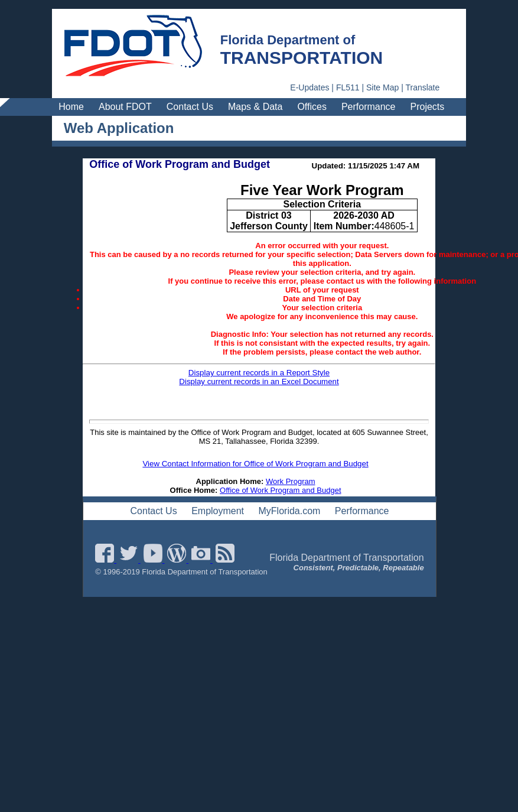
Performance (369, 107)
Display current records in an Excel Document (259, 381)
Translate (422, 87)
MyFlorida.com (290, 511)
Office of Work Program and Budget (280, 490)
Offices (312, 107)
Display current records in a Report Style (259, 373)
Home (71, 107)
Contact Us (190, 107)
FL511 (348, 87)
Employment (218, 511)
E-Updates (310, 87)
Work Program (291, 481)
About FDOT (125, 107)
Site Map (382, 87)
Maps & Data (255, 107)
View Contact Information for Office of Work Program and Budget (255, 464)
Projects (428, 107)
